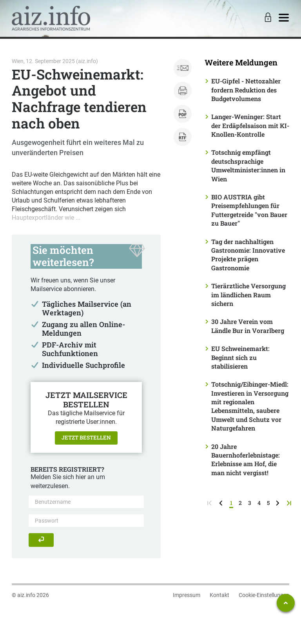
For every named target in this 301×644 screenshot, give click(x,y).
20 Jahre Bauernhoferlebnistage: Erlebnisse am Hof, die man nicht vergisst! (246, 459)
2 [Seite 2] (240, 503)
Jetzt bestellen (86, 438)
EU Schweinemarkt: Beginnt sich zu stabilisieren (240, 357)
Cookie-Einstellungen (264, 595)
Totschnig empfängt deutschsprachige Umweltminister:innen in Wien (248, 165)
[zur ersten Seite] (210, 503)
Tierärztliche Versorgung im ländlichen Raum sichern (248, 295)
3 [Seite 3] (250, 503)
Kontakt (219, 595)
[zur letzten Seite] (290, 503)
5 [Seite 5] (268, 503)
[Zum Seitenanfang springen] (286, 603)
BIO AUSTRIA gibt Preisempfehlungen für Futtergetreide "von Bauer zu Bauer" (249, 210)
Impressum (187, 595)
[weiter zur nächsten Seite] (278, 503)
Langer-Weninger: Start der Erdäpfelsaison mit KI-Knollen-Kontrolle (250, 125)
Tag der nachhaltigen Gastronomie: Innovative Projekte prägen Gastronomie (248, 255)
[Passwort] (86, 521)
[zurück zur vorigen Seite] (222, 503)
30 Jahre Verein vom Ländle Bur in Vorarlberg (248, 326)
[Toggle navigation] (284, 18)
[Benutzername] (86, 502)
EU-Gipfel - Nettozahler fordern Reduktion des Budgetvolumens (246, 90)
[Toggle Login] (267, 18)
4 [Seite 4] (259, 503)
